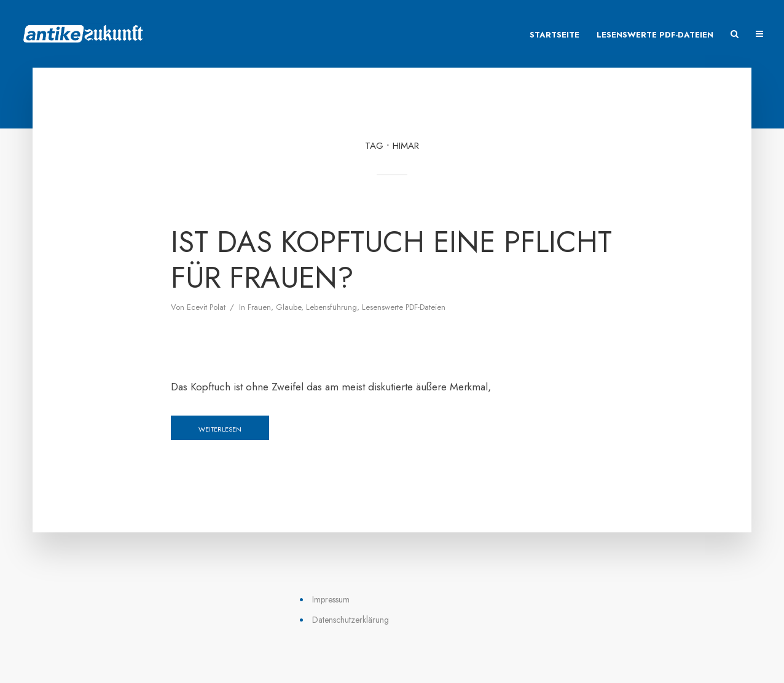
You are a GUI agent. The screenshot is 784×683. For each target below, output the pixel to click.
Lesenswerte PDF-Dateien (655, 35)
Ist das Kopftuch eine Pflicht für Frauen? (391, 260)
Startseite (555, 35)
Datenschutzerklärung (351, 620)
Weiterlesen (220, 429)
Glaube (288, 307)
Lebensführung (331, 307)
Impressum (331, 599)
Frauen (259, 307)
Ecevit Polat (206, 307)
